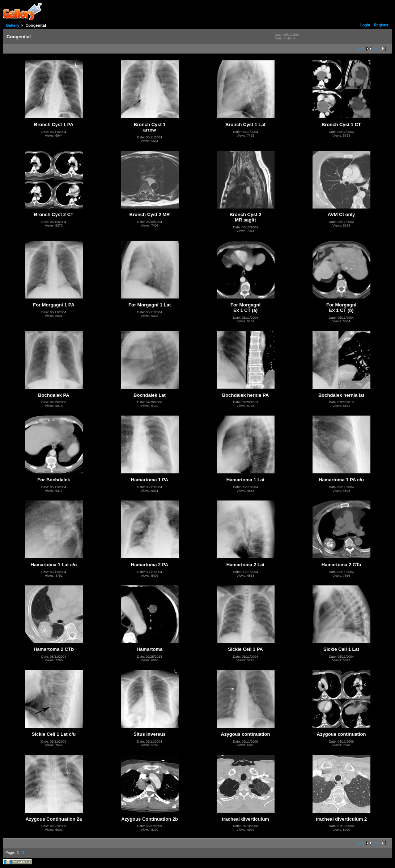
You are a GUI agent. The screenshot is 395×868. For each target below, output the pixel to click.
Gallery (12, 25)
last (377, 49)
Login (365, 25)
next (360, 49)
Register (381, 25)
